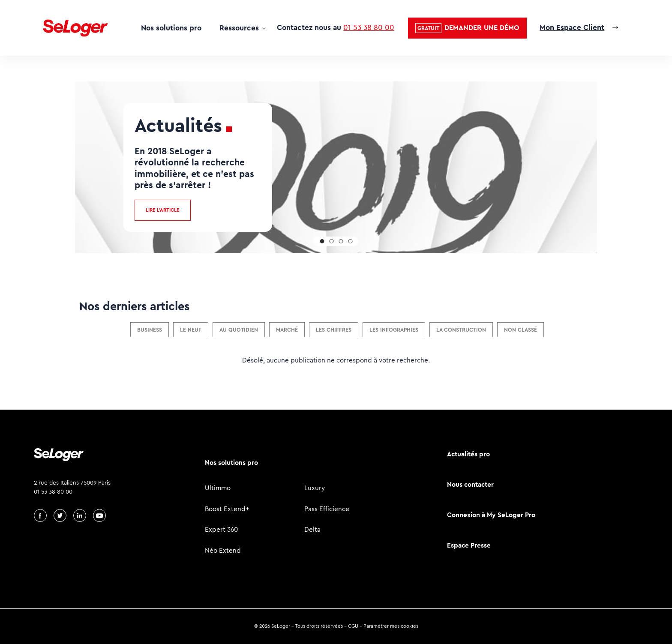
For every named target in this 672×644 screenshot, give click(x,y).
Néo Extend (223, 550)
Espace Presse (469, 545)
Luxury (315, 488)
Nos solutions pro (171, 28)
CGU (353, 626)
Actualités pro (468, 454)
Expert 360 (221, 529)
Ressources (239, 28)
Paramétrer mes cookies (391, 626)
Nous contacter (470, 484)
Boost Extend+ (227, 509)
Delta (312, 529)
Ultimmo (218, 488)
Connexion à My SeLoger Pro (491, 515)
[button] (467, 28)
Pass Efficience (327, 509)
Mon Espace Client (572, 27)
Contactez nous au (336, 27)
